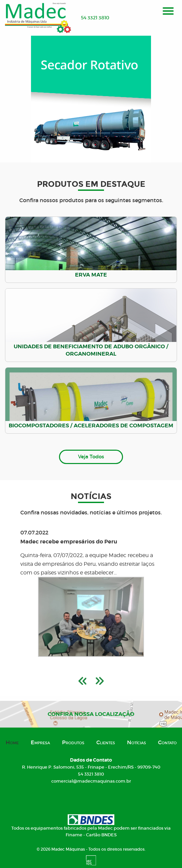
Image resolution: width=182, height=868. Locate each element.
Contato (167, 742)
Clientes (106, 742)
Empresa (40, 742)
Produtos (73, 742)
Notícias (136, 742)
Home (12, 742)
